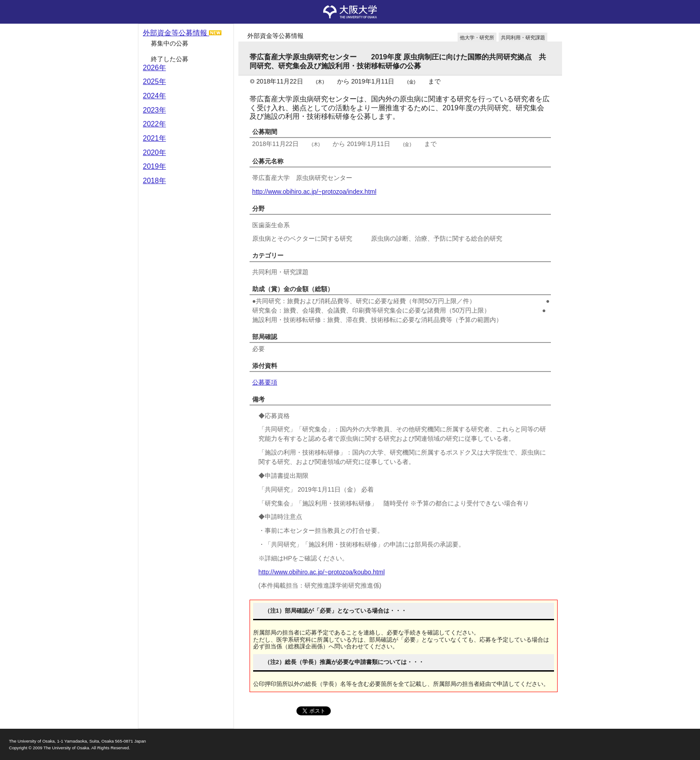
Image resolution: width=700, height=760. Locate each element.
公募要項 (265, 382)
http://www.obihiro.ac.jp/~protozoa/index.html (314, 192)
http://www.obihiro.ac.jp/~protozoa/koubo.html (322, 572)
